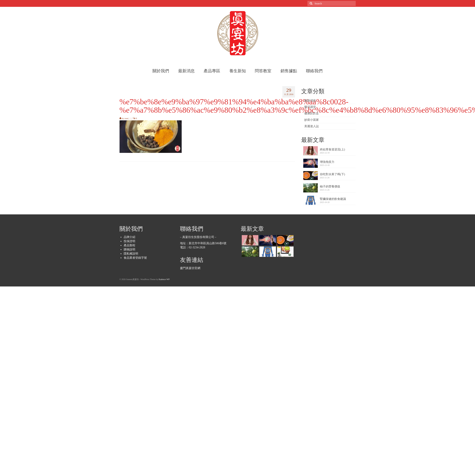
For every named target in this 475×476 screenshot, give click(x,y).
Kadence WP (164, 279)
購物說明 (129, 249)
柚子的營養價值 (330, 187)
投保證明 (129, 241)
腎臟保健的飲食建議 (333, 199)
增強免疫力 (327, 162)
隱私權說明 (131, 254)
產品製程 (129, 245)
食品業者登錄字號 (135, 258)
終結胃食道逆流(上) (332, 149)
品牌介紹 (129, 237)
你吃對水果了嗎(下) (332, 174)
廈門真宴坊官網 (190, 268)
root (126, 118)
